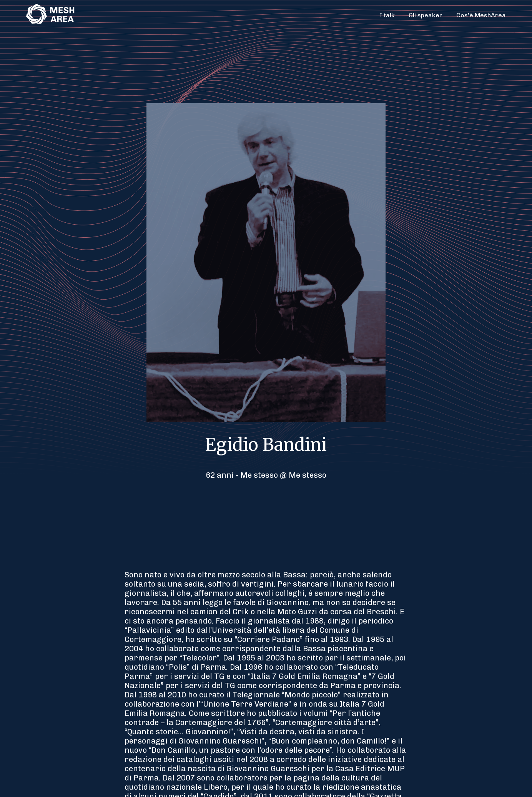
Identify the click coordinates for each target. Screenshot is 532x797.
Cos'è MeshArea (481, 15)
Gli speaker (426, 15)
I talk (387, 15)
